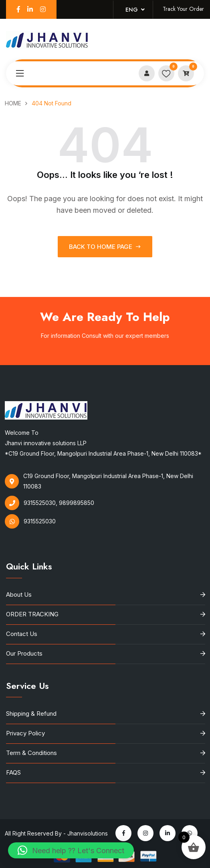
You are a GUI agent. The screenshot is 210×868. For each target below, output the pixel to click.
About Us (19, 594)
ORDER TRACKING (32, 614)
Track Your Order (183, 9)
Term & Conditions (31, 753)
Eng (135, 10)
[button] (71, 850)
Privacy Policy (25, 733)
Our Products (24, 653)
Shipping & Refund (31, 714)
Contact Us (22, 634)
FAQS (13, 772)
